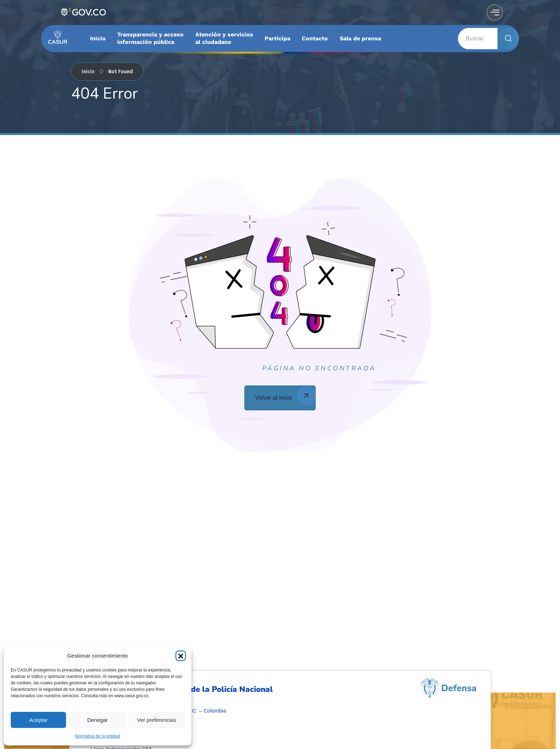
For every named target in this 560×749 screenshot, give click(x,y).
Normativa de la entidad (98, 736)
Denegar (97, 720)
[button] (181, 656)
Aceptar (39, 720)
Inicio (93, 72)
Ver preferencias (157, 720)
